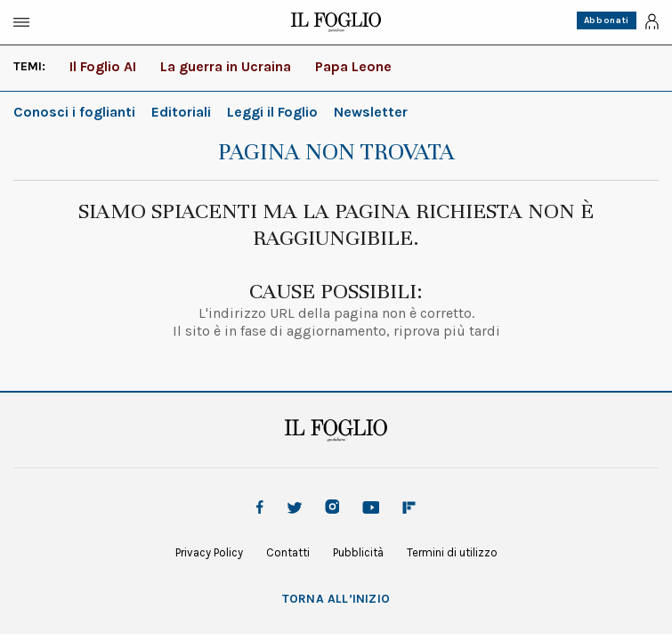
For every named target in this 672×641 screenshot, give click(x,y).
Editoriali (181, 112)
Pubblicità (358, 552)
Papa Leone (353, 66)
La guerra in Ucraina (226, 66)
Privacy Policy (209, 552)
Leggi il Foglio (272, 112)
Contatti (288, 552)
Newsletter (371, 112)
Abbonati (607, 20)
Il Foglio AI (103, 66)
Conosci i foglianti (74, 112)
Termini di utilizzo (452, 552)
